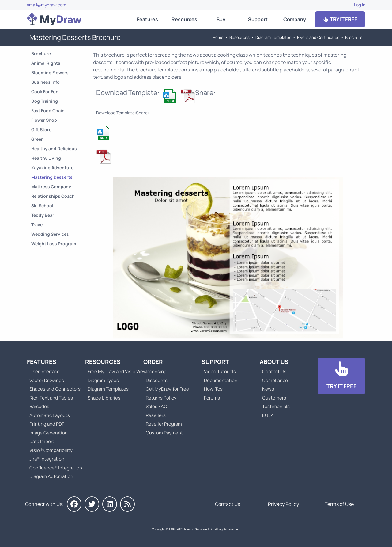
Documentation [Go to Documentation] (221, 380)
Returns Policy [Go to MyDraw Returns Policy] (161, 398)
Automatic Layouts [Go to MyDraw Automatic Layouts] (50, 415)
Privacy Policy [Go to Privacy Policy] (283, 504)
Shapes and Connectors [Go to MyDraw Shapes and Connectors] (55, 389)
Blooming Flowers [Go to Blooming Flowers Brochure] (50, 73)
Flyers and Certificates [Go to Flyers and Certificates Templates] (318, 37)
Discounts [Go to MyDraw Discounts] (157, 380)
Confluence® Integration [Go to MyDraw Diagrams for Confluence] (56, 468)
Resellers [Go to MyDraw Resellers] (156, 415)
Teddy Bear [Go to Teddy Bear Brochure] (43, 215)
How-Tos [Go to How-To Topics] (213, 389)
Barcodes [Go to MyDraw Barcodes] (39, 406)
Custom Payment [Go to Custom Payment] (164, 433)
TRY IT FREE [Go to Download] (340, 19)
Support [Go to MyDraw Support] (258, 19)
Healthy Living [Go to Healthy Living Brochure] (46, 158)
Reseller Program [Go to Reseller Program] (164, 424)
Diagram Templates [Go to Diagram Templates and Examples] (273, 37)
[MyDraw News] (127, 504)
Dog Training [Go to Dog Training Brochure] (45, 101)
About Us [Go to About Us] (274, 362)
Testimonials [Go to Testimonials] (276, 406)
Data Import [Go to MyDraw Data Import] (42, 441)
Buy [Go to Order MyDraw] (221, 19)
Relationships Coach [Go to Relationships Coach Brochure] (53, 196)
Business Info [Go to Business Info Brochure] (45, 82)
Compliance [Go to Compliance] (275, 380)
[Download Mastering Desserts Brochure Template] (170, 96)
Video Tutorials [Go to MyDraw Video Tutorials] (220, 371)
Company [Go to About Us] (295, 19)
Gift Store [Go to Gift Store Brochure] (41, 130)
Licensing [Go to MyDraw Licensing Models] (156, 371)
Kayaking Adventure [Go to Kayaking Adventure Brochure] (52, 168)
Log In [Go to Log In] (360, 5)
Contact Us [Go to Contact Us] (274, 371)
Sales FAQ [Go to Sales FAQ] (156, 406)
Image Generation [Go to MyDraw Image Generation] (49, 433)
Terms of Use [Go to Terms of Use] (339, 504)
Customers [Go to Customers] (274, 398)
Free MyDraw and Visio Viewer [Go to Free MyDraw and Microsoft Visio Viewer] (117, 371)
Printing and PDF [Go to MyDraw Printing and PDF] (47, 424)
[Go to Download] (341, 376)
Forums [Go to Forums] (212, 398)
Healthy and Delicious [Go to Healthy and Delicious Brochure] (54, 149)
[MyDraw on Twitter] (92, 504)
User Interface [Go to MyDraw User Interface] (45, 371)
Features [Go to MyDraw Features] (147, 19)
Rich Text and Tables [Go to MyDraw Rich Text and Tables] (51, 398)
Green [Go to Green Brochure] (38, 139)
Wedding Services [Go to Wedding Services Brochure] (50, 234)
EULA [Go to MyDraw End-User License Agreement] (268, 415)
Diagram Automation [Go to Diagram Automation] (51, 476)
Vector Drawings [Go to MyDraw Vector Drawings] (47, 380)
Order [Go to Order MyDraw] (153, 362)
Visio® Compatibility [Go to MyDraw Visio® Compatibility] (51, 450)
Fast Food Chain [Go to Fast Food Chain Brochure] (48, 111)
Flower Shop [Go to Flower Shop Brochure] (44, 120)
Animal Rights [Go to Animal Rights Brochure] (46, 63)
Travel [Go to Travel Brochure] (38, 225)
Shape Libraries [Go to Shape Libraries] (104, 398)
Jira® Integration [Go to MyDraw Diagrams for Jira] (47, 459)
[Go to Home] (54, 19)
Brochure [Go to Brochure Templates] (354, 37)
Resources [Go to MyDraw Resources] (184, 19)
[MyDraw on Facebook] (74, 504)
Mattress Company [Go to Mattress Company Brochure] (51, 187)
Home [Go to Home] (218, 37)
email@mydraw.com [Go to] (46, 5)
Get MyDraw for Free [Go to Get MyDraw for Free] (167, 389)
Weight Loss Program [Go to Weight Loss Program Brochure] (54, 244)
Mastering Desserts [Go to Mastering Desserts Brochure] (52, 177)
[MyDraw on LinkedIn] (110, 504)
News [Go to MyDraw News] (268, 389)
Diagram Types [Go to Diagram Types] (103, 380)
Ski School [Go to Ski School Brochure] (42, 206)
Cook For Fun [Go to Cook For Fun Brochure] (45, 92)
